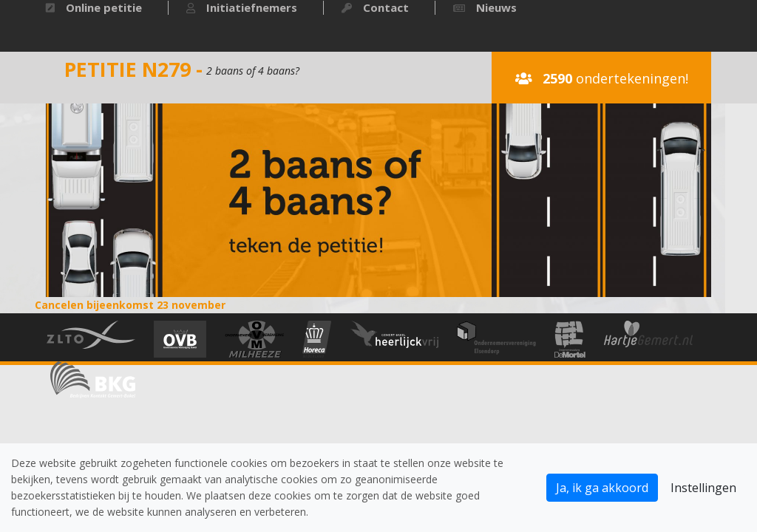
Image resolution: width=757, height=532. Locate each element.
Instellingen (703, 488)
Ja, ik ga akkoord (602, 488)
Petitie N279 (128, 69)
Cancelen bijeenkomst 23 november (130, 305)
